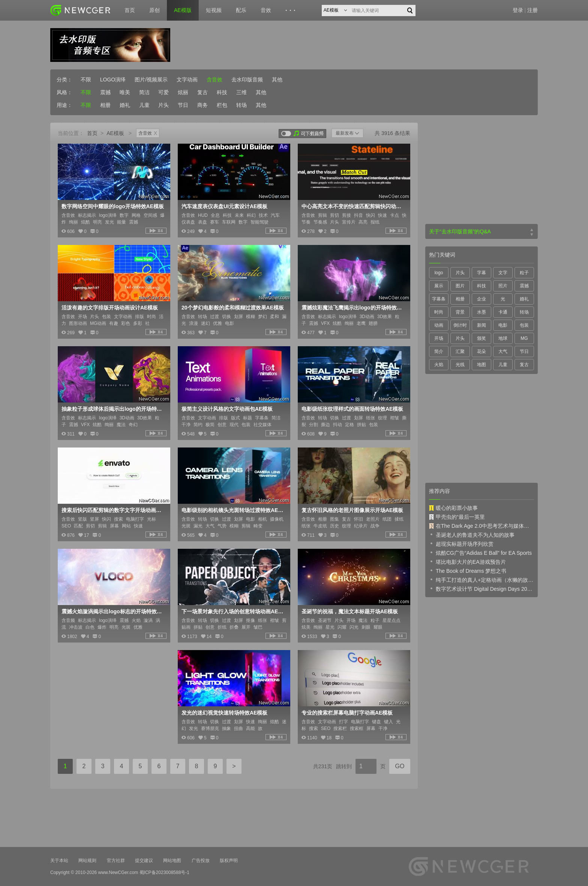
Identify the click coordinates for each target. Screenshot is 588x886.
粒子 (524, 273)
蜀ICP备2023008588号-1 (164, 872)
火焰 (439, 365)
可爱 (163, 92)
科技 (222, 92)
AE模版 (183, 10)
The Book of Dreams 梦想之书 (468, 571)
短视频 (214, 10)
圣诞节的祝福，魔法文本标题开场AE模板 (350, 611)
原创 (154, 10)
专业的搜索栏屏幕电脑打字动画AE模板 (347, 713)
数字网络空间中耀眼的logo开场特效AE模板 (113, 206)
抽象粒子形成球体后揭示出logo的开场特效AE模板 (113, 409)
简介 (439, 351)
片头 (163, 105)
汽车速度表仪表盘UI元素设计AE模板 (224, 206)
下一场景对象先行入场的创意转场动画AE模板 (233, 611)
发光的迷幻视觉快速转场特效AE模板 (224, 713)
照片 (503, 286)
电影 (503, 325)
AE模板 (115, 133)
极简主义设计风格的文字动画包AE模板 (227, 409)
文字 (503, 273)
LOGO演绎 (113, 80)
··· (292, 11)
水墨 (481, 312)
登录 (518, 10)
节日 (183, 105)
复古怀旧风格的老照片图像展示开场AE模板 (352, 510)
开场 (439, 338)
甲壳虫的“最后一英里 (457, 517)
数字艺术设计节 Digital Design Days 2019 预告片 (481, 589)
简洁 (144, 92)
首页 (130, 10)
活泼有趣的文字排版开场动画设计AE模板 (110, 308)
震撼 (105, 92)
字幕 (481, 273)
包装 (524, 325)
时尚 (439, 312)
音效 (266, 10)
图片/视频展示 (151, 80)
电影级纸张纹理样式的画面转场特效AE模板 (352, 409)
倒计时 (460, 325)
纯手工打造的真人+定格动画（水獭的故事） (481, 580)
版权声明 (229, 860)
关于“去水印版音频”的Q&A (460, 231)
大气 (503, 351)
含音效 (214, 80)
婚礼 (125, 105)
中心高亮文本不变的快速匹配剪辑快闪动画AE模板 (353, 206)
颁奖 (481, 338)
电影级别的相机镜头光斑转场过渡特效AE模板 (233, 510)
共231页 (323, 766)
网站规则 (87, 860)
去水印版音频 (247, 80)
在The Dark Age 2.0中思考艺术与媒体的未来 (481, 526)
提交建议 (144, 860)
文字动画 (187, 80)
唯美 (125, 92)
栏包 (222, 105)
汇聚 (460, 351)
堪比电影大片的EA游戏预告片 (467, 562)
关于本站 (59, 860)
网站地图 (172, 860)
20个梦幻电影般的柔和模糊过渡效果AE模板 (233, 308)
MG (524, 338)
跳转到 (344, 766)
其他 (277, 80)
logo (439, 273)
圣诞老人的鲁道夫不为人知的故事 (472, 535)
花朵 (481, 351)
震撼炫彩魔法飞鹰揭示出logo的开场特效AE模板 (353, 308)
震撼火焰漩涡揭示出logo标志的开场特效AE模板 (113, 611)
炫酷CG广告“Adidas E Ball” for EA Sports (480, 553)
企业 (481, 299)
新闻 (481, 325)
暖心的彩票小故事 (453, 508)
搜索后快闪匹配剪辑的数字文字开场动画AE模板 (113, 510)
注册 (532, 10)
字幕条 (439, 299)
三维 (241, 92)
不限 (86, 80)
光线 (460, 365)
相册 (105, 105)
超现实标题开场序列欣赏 (461, 544)
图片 (460, 286)
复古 (202, 92)
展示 (439, 286)
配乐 (241, 10)
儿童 (144, 105)
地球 (503, 338)
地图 (481, 365)
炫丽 (183, 92)
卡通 (503, 312)
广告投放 (201, 860)
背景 (460, 312)
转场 (241, 105)
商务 (202, 105)
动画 (439, 325)
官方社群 (116, 860)
